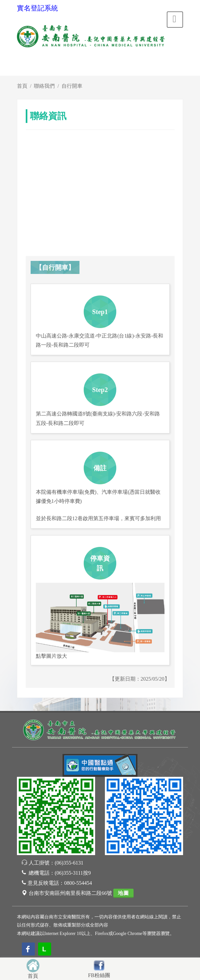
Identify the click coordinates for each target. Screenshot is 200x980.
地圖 (123, 893)
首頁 (22, 86)
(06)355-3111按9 (73, 873)
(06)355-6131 (69, 863)
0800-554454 (78, 883)
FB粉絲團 (99, 975)
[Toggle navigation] (175, 20)
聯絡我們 (44, 86)
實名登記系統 (37, 8)
